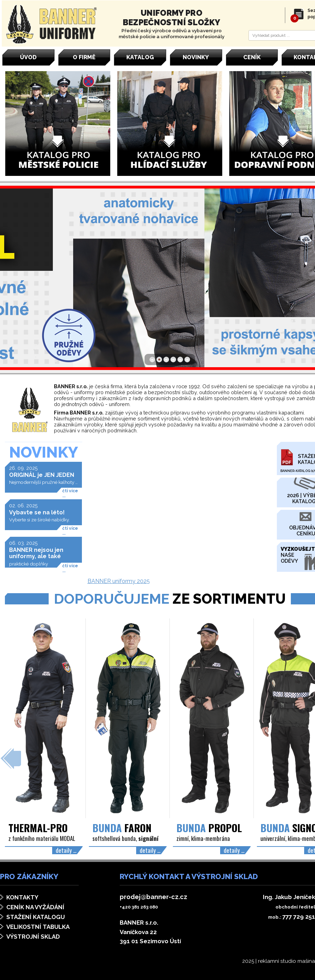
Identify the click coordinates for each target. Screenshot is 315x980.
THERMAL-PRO (38, 828)
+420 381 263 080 (139, 907)
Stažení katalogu (36, 917)
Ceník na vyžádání (35, 907)
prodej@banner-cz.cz (153, 897)
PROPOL (209, 828)
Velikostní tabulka (38, 927)
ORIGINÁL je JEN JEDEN (42, 475)
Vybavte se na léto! (37, 512)
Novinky (44, 452)
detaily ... (66, 850)
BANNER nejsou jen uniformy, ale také (36, 553)
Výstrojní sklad (33, 937)
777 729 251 (299, 917)
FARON (122, 828)
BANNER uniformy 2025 (119, 581)
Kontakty (22, 897)
